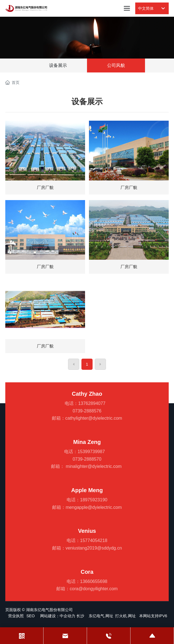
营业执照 (16, 616)
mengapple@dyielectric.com (94, 507)
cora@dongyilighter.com (94, 589)
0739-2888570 (87, 459)
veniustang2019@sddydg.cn (94, 548)
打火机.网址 (125, 616)
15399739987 (91, 452)
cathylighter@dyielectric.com (94, 418)
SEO (31, 616)
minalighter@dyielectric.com (94, 466)
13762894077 (92, 403)
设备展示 (58, 65)
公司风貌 (116, 65)
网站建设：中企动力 (58, 616)
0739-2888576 (87, 411)
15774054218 (94, 540)
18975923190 (94, 500)
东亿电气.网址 (101, 616)
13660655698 (94, 581)
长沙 (80, 616)
